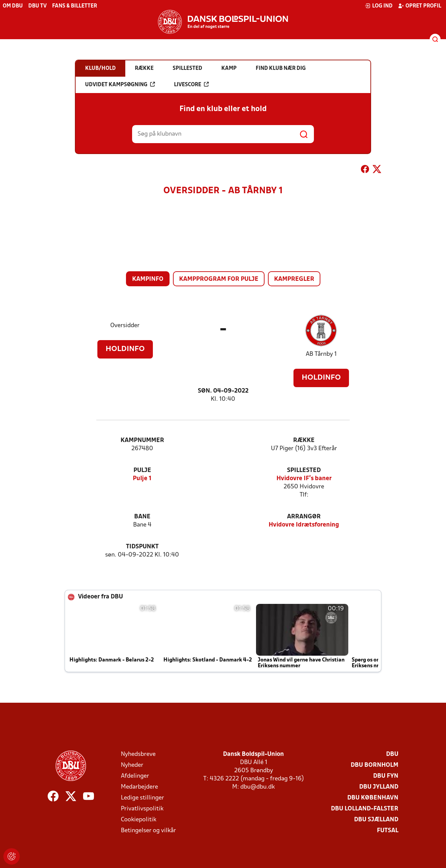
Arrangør (304, 517)
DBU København (373, 798)
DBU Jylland (379, 787)
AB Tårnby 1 (321, 354)
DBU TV (37, 6)
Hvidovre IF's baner (304, 479)
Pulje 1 (142, 479)
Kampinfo (148, 279)
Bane (142, 517)
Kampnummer (142, 440)
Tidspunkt (142, 547)
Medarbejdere (139, 787)
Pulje (142, 470)
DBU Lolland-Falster (365, 809)
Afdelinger (135, 776)
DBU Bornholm (375, 765)
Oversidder (125, 326)
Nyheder (132, 765)
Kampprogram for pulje (219, 279)
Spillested (304, 470)
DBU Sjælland (376, 820)
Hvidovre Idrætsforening (304, 525)
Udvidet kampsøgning (120, 85)
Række (304, 440)
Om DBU (13, 6)
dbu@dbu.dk (258, 787)
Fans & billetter (75, 6)
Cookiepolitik (139, 820)
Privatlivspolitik (142, 809)
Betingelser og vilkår (148, 831)
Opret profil (420, 6)
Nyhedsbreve (138, 754)
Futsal (388, 831)
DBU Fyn (386, 776)
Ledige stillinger (142, 798)
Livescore (191, 85)
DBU (392, 754)
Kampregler (294, 279)
